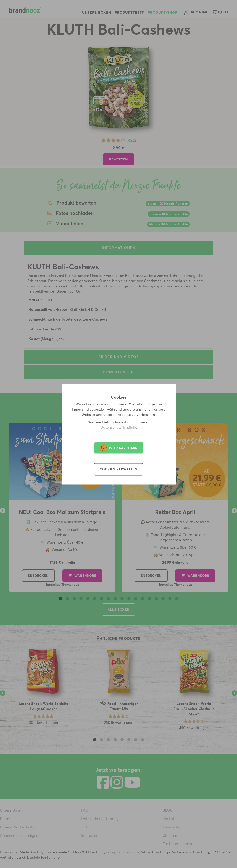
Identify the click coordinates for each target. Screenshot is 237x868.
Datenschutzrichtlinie (118, 427)
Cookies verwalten (119, 469)
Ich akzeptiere (118, 448)
